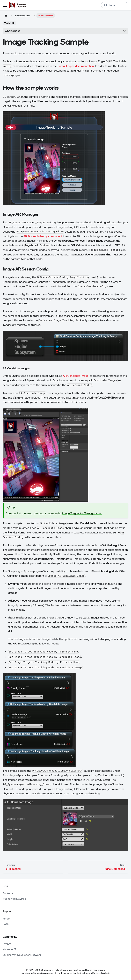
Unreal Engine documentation (76, 66)
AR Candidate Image (76, 376)
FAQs (6, 924)
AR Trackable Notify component (43, 236)
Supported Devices (14, 899)
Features (8, 893)
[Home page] (6, 16)
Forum (7, 919)
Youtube (9, 949)
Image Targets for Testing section (82, 513)
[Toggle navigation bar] (5, 5)
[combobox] (115, 5)
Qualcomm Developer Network (22, 955)
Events (7, 944)
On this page (13, 31)
